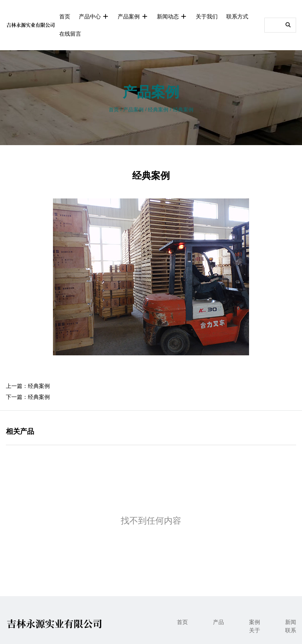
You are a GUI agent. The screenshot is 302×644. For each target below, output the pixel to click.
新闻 (291, 622)
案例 (255, 622)
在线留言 (70, 34)
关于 (255, 630)
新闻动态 (172, 16)
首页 (65, 16)
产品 (218, 622)
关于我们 (207, 16)
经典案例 (158, 110)
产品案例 (133, 16)
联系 (291, 630)
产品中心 (94, 16)
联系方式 (237, 16)
